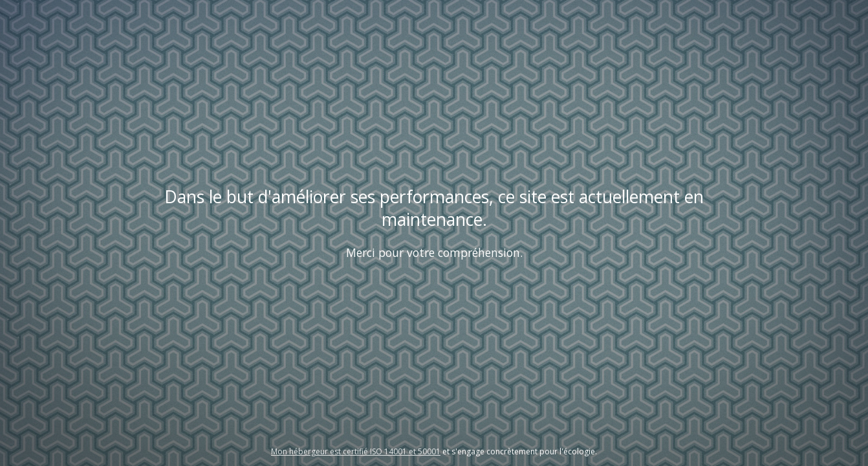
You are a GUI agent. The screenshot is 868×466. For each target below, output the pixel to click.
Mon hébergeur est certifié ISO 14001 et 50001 (356, 451)
